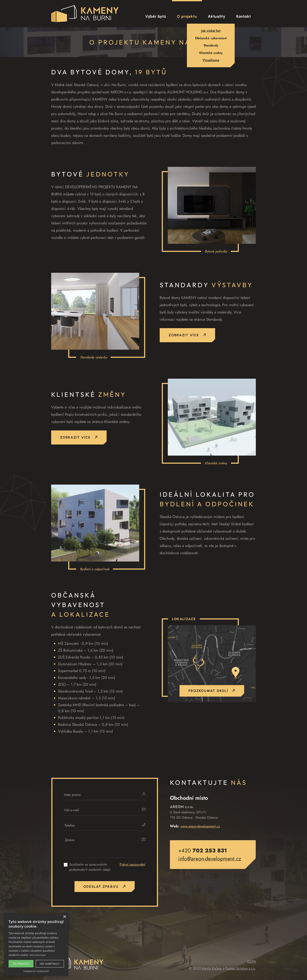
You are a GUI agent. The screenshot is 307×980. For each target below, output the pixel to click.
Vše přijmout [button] (21, 964)
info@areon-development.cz (210, 859)
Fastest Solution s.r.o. (241, 968)
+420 (203, 850)
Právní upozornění (133, 864)
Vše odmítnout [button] (50, 964)
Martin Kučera (212, 968)
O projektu (187, 16)
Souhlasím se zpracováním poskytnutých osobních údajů (90, 867)
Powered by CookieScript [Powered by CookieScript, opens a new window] (36, 971)
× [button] (64, 917)
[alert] (36, 944)
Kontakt (244, 16)
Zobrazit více (187, 335)
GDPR (251, 962)
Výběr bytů (156, 16)
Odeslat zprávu (104, 887)
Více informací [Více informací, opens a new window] (38, 955)
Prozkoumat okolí (212, 691)
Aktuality (217, 16)
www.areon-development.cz (200, 826)
